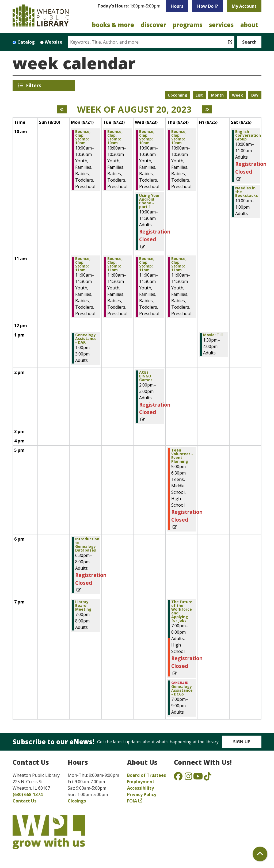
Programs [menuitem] (188, 25)
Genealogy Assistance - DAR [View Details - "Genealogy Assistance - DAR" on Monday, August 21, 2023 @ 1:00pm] (86, 339)
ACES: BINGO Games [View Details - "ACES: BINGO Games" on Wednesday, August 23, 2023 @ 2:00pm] (146, 376)
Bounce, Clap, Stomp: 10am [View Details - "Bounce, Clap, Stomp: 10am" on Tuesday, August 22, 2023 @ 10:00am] (115, 137)
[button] (129, 7)
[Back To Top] (260, 854)
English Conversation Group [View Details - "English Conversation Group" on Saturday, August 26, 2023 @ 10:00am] (248, 135)
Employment (141, 782)
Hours (177, 6)
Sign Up (242, 742)
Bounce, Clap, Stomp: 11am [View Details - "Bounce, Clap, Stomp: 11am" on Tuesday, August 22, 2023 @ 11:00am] (115, 264)
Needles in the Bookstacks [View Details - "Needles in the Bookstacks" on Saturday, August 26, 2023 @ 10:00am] (247, 192)
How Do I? (208, 6)
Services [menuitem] (221, 25)
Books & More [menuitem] (113, 25)
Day (255, 95)
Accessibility (140, 788)
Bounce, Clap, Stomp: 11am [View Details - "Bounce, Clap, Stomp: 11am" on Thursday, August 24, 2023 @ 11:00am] (179, 264)
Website (54, 42)
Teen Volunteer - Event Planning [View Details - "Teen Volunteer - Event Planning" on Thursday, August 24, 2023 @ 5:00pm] (182, 456)
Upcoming (178, 95)
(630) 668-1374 (28, 794)
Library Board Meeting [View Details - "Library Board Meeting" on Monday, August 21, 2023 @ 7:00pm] (83, 606)
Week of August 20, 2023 (134, 109)
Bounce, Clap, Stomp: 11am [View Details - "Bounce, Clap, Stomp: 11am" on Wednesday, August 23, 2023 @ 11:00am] (147, 264)
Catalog (26, 42)
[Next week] (207, 109)
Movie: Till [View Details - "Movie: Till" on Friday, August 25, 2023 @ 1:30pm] (213, 335)
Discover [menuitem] (153, 25)
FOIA (132, 801)
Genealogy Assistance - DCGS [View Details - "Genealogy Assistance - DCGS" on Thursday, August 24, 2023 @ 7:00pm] (182, 690)
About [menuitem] (249, 25)
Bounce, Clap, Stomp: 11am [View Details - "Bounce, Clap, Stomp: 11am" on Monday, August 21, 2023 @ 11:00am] (83, 264)
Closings (77, 801)
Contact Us (24, 801)
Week (237, 95)
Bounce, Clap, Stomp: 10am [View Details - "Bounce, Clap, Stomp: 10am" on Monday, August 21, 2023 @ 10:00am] (83, 137)
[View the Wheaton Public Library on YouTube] (198, 778)
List (199, 95)
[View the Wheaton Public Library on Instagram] (188, 778)
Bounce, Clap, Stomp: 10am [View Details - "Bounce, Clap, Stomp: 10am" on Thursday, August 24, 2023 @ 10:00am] (179, 137)
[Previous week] (62, 109)
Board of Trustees (146, 775)
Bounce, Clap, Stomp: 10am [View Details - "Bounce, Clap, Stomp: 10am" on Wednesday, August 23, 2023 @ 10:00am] (147, 137)
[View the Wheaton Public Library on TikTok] (208, 778)
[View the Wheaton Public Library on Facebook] (178, 778)
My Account (244, 6)
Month (217, 95)
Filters (35, 85)
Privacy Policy (142, 794)
